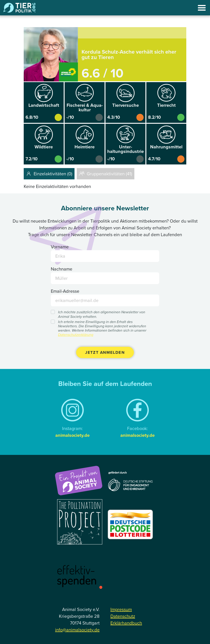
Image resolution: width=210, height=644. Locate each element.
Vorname (60, 247)
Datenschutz (123, 616)
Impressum (121, 609)
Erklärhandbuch (126, 623)
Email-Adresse (65, 291)
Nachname (62, 269)
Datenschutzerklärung (76, 335)
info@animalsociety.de (77, 630)
